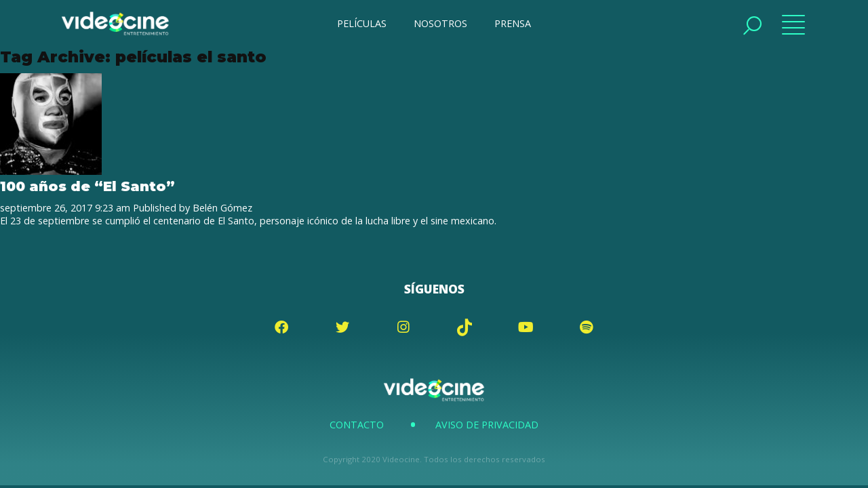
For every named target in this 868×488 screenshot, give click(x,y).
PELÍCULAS (362, 23)
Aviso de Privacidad (487, 425)
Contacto (357, 425)
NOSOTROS (440, 23)
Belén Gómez (222, 208)
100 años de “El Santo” (87, 186)
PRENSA (513, 23)
